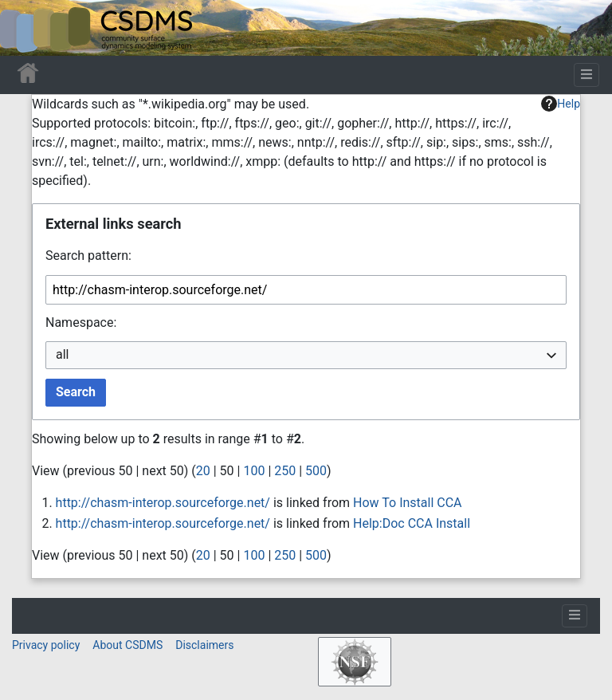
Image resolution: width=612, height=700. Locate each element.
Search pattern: (88, 256)
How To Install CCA (407, 503)
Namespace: (81, 322)
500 (316, 471)
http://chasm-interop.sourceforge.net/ (163, 503)
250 (285, 471)
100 (254, 471)
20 (203, 471)
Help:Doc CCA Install (412, 523)
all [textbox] (62, 354)
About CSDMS (127, 645)
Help (561, 104)
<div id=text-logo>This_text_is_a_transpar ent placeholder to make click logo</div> (25, 28)
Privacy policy (46, 645)
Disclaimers (204, 645)
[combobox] (306, 355)
